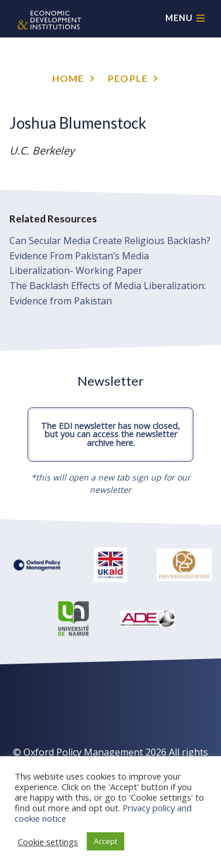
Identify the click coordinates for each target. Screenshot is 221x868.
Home (68, 78)
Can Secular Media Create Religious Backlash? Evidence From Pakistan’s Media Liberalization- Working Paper (110, 255)
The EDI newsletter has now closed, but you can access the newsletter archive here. (110, 434)
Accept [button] (106, 841)
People (128, 78)
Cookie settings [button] (48, 842)
